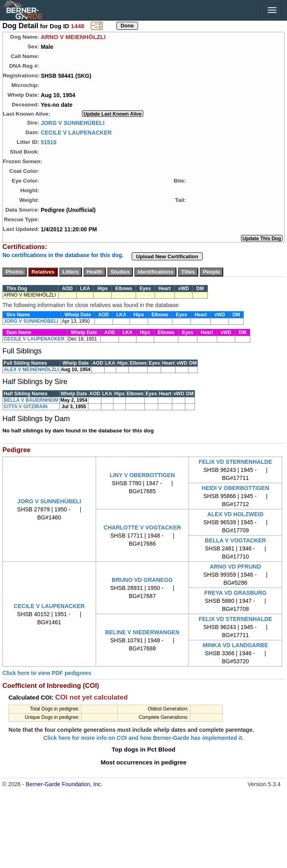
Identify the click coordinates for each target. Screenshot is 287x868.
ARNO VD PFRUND (236, 567)
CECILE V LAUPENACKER (76, 132)
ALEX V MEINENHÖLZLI (31, 370)
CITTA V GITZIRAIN (26, 407)
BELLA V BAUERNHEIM (31, 400)
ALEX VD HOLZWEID (236, 514)
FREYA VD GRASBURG (236, 593)
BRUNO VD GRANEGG (142, 580)
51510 (49, 142)
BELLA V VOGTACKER (235, 540)
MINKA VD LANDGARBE (235, 645)
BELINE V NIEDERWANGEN (142, 632)
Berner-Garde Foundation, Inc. (64, 784)
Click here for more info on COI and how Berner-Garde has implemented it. (143, 738)
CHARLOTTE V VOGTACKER (142, 527)
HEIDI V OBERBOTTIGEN (236, 488)
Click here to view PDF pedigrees (47, 673)
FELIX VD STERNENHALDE (235, 462)
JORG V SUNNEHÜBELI (73, 123)
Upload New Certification (167, 256)
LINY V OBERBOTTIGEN (142, 475)
